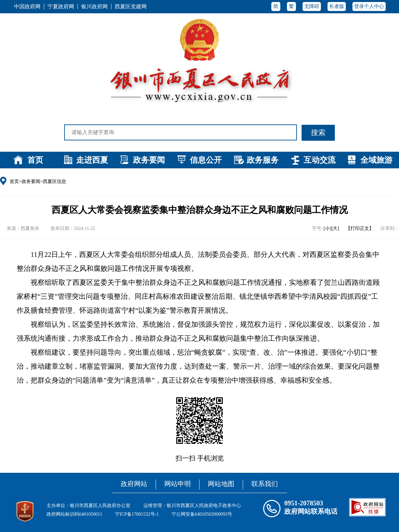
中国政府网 (27, 6)
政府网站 (134, 484)
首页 (35, 160)
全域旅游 (376, 160)
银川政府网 (94, 6)
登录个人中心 (369, 6)
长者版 (337, 6)
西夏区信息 (55, 181)
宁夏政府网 (61, 6)
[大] (335, 228)
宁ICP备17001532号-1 (137, 514)
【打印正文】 (360, 228)
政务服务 (263, 160)
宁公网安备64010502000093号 (202, 514)
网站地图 (221, 484)
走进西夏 (92, 160)
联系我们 (265, 484)
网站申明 (178, 484)
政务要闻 (149, 160)
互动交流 (320, 160)
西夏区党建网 (131, 6)
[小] (327, 228)
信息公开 (206, 160)
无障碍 (312, 6)
